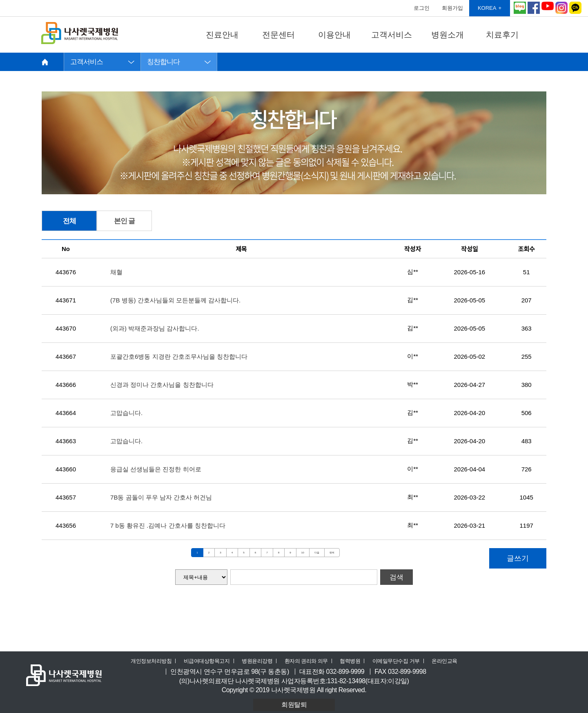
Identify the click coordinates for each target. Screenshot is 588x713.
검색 (396, 577)
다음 (317, 552)
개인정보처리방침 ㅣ (154, 661)
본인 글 (125, 221)
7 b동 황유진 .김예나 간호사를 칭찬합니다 (168, 525)
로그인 (422, 8)
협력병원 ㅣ (353, 661)
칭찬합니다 (163, 62)
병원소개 (448, 35)
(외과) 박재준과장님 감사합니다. (155, 328)
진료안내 (222, 35)
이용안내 (334, 35)
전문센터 (278, 35)
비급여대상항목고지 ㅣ (210, 661)
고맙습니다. (126, 413)
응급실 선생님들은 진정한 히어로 (156, 469)
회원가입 (452, 8)
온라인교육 (444, 661)
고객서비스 (392, 35)
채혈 (116, 272)
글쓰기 (518, 558)
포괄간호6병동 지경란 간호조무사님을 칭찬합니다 (179, 356)
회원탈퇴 (294, 705)
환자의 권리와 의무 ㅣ (310, 661)
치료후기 (502, 35)
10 (303, 552)
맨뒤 (332, 552)
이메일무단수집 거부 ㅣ (399, 661)
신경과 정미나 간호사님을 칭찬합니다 (162, 385)
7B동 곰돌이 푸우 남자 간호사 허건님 (161, 497)
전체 (69, 221)
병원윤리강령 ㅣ (260, 661)
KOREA (487, 8)
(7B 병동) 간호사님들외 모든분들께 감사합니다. (175, 300)
